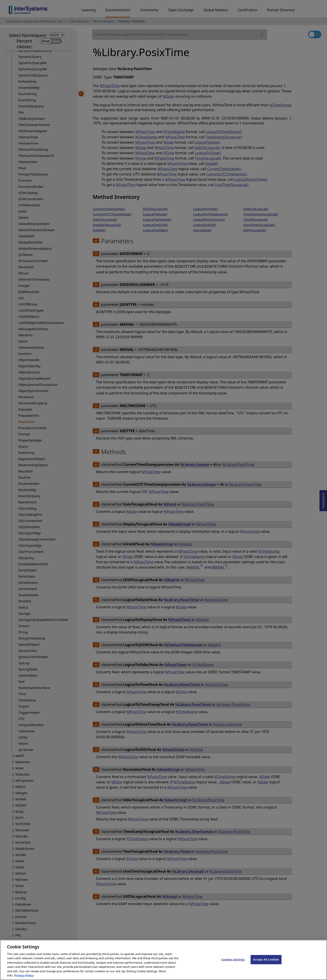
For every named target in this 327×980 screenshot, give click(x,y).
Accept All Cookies (266, 965)
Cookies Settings (233, 965)
